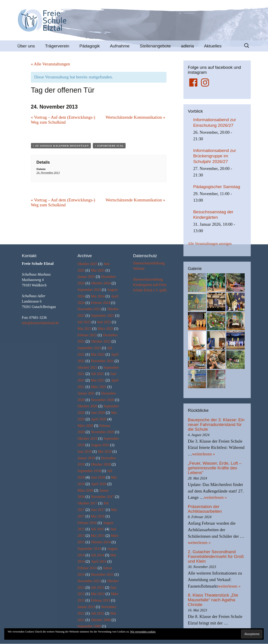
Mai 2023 (85, 329)
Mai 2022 (98, 354)
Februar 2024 (100, 303)
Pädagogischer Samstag (217, 187)
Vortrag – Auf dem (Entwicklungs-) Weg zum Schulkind (63, 120)
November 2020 (102, 400)
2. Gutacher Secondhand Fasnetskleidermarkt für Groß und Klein (216, 556)
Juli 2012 (97, 613)
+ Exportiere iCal (109, 146)
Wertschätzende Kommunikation (135, 117)
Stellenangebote (155, 46)
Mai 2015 (98, 536)
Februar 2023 (87, 335)
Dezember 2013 (102, 574)
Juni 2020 (98, 413)
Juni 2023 (104, 322)
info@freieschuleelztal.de (40, 323)
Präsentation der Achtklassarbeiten (205, 509)
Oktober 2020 (87, 406)
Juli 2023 (84, 322)
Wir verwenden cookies (143, 632)
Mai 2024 (98, 296)
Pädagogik (90, 46)
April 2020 (99, 419)
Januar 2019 (86, 458)
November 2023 (89, 309)
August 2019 (100, 445)
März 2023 (105, 329)
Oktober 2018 (101, 464)
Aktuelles (213, 46)
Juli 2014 (97, 555)
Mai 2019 (105, 451)
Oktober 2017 (87, 503)
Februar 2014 (87, 568)
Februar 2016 (87, 523)
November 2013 (89, 581)
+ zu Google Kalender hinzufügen (61, 146)
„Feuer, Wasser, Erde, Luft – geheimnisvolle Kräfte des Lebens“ (215, 468)
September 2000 (89, 626)
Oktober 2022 (101, 341)
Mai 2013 (98, 594)
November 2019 (102, 432)
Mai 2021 (98, 380)
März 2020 (85, 426)
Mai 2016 (98, 516)
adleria (187, 46)
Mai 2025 (98, 270)
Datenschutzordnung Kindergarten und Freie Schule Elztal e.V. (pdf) (150, 285)
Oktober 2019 (87, 438)
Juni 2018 (98, 477)
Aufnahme (120, 46)
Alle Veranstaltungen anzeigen (210, 244)
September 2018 (89, 471)
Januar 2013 (86, 607)
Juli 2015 (97, 529)
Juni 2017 (98, 510)
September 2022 (89, 348)
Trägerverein (57, 46)
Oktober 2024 (101, 283)
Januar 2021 (86, 393)
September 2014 (89, 549)
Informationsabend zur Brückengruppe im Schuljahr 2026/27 (215, 156)
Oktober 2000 (101, 620)
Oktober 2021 (87, 367)
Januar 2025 (86, 277)
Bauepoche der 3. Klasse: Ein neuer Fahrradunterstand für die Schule (216, 425)
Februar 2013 (100, 600)
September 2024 (89, 290)
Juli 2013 (97, 587)
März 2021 (99, 387)
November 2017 (102, 497)
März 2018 (85, 490)
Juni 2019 (85, 451)
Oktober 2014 (101, 542)
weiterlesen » (204, 454)
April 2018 (99, 484)
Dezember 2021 (102, 361)
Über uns (26, 46)
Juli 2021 (97, 374)
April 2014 (99, 561)
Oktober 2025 (87, 264)
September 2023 (102, 315)
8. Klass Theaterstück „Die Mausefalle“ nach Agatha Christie (213, 600)
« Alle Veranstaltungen (50, 64)
